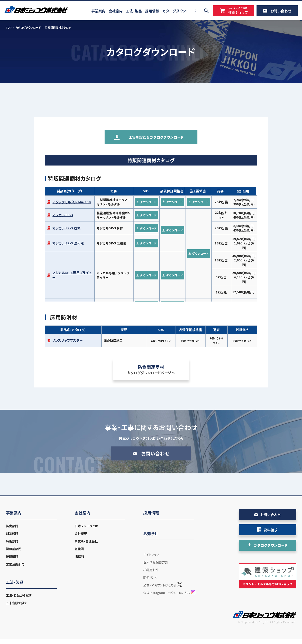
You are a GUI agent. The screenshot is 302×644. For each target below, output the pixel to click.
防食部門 (12, 526)
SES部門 (12, 533)
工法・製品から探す (19, 595)
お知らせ (151, 534)
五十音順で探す (17, 603)
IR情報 (79, 556)
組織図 (79, 549)
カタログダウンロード (28, 28)
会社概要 (81, 533)
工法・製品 (15, 582)
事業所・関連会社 (86, 541)
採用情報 (151, 513)
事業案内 (14, 513)
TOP (9, 28)
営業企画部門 (15, 564)
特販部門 (12, 541)
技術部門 (12, 556)
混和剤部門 (14, 549)
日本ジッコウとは (86, 526)
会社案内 (83, 513)
